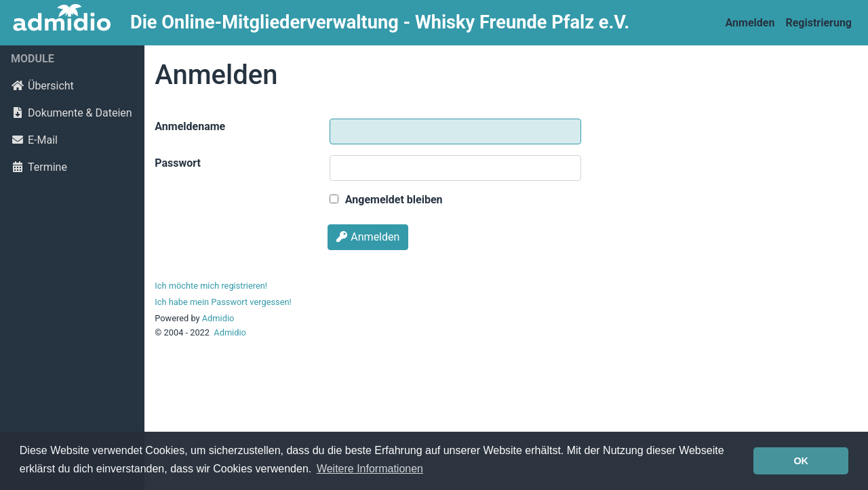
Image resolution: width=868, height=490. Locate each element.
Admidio (218, 318)
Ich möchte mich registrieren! (211, 286)
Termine (39, 167)
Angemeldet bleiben (386, 200)
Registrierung (818, 23)
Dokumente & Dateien (72, 113)
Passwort (178, 163)
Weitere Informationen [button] (370, 469)
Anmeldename (190, 126)
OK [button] (801, 461)
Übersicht (42, 86)
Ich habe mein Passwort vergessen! (223, 302)
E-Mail (34, 140)
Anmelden (750, 23)
